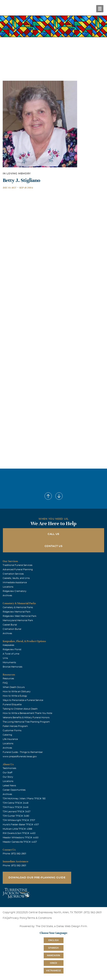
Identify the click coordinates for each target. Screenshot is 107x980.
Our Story (8, 777)
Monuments (9, 662)
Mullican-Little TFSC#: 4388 (17, 829)
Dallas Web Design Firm (72, 926)
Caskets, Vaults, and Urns (16, 578)
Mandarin (54, 955)
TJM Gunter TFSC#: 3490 (16, 816)
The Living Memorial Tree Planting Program (26, 722)
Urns (5, 658)
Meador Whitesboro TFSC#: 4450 (21, 838)
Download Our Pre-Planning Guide (37, 878)
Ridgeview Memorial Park (17, 612)
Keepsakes (8, 645)
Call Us (53, 534)
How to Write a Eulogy (15, 696)
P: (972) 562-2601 (91, 912)
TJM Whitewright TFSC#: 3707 (19, 820)
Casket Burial (10, 625)
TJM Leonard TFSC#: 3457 (17, 812)
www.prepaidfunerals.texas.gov (20, 757)
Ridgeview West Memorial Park (20, 616)
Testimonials (9, 768)
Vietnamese (54, 971)
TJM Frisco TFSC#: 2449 (15, 807)
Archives (7, 596)
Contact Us (54, 546)
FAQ (5, 683)
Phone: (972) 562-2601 (14, 854)
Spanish (53, 948)
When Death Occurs (14, 687)
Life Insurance (10, 739)
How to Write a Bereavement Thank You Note (27, 713)
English (53, 940)
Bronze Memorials (12, 667)
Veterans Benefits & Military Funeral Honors (26, 718)
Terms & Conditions (40, 918)
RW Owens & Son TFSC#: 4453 (19, 833)
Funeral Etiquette (12, 705)
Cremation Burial (12, 629)
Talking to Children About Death (20, 709)
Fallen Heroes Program (15, 726)
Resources (8, 679)
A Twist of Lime (11, 654)
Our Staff (7, 773)
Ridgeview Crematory (15, 591)
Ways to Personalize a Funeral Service (23, 700)
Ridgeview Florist (12, 649)
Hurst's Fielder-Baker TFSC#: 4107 (21, 825)
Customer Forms (12, 731)
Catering (7, 735)
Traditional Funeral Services (18, 565)
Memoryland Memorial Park (18, 620)
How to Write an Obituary (17, 692)
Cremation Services (13, 574)
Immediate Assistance (15, 583)
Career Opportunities (14, 790)
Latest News (9, 786)
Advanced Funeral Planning (18, 570)
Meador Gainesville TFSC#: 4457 (20, 842)
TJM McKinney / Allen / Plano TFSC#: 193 (24, 799)
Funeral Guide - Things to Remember (23, 752)
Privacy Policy (18, 918)
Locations (8, 587)
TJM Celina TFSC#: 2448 (16, 803)
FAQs (6, 918)
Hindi (53, 963)
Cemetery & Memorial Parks (18, 607)
